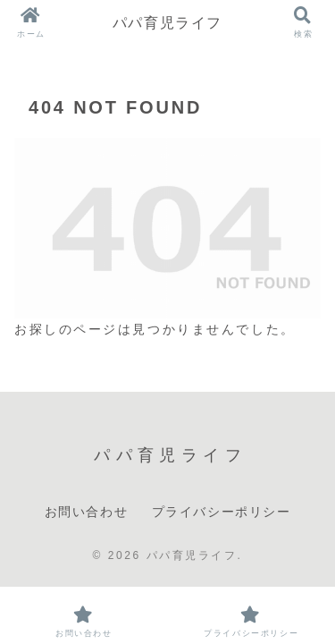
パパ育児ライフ (167, 22)
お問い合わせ (87, 512)
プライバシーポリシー (222, 512)
